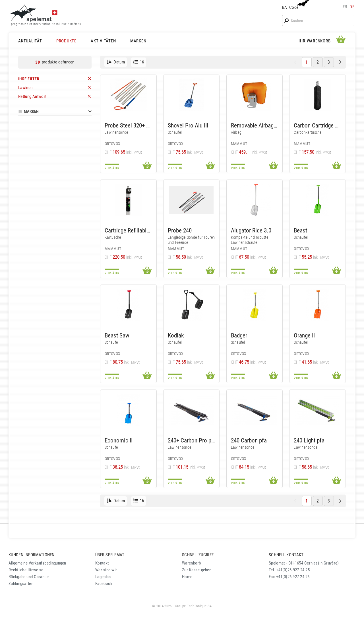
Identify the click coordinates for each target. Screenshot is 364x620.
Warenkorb (192, 563)
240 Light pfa (309, 440)
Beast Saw (117, 335)
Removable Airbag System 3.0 (255, 125)
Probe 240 (180, 230)
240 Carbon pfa (249, 440)
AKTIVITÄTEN (103, 41)
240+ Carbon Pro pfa (192, 440)
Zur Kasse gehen (197, 570)
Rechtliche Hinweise (26, 570)
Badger (239, 335)
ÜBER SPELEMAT (110, 555)
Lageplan (103, 577)
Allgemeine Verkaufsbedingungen (37, 563)
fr (345, 7)
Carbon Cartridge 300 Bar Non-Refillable (318, 125)
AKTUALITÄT (30, 41)
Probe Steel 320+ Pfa (128, 125)
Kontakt (102, 563)
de (352, 7)
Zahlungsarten (21, 584)
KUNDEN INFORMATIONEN (32, 555)
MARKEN (138, 41)
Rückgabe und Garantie (29, 577)
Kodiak (176, 335)
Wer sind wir (106, 570)
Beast (300, 230)
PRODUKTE (66, 41)
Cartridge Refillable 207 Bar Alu (128, 230)
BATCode (295, 5)
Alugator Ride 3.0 (251, 230)
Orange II (304, 335)
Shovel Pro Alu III (188, 125)
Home (187, 577)
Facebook (104, 584)
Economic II (119, 440)
